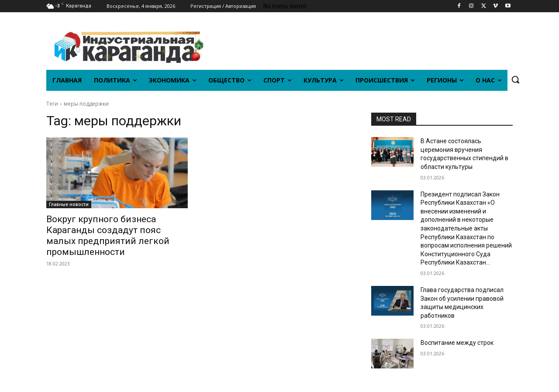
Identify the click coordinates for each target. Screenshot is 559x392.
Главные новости (69, 204)
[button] (515, 79)
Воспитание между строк (457, 343)
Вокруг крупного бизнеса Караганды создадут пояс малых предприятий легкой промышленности (108, 236)
